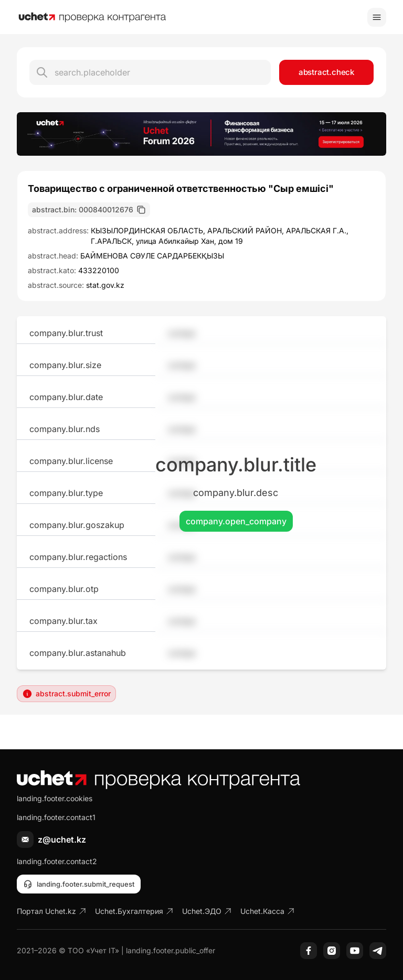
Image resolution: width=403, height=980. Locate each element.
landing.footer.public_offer (171, 950)
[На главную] (92, 17)
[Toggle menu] (377, 17)
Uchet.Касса (268, 911)
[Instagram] (332, 951)
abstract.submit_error (66, 694)
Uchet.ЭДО (207, 911)
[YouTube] (355, 951)
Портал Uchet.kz (52, 911)
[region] (201, 134)
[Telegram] (378, 951)
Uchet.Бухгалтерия (134, 911)
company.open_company (236, 521)
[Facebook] (309, 951)
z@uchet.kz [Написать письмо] (62, 839)
